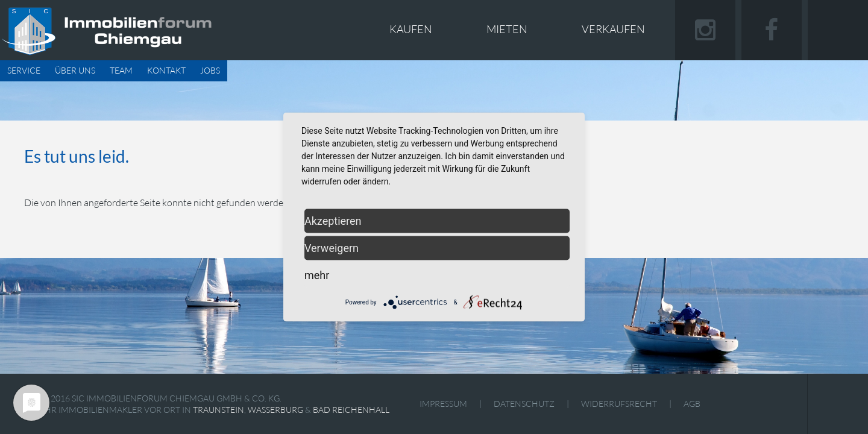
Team (121, 70)
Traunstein (219, 410)
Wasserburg (275, 410)
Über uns (75, 70)
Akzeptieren (333, 221)
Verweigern (332, 248)
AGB (692, 404)
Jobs (210, 70)
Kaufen (411, 29)
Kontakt (166, 70)
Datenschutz (524, 404)
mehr (317, 275)
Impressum (443, 404)
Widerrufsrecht (619, 404)
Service (24, 70)
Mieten (507, 29)
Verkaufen (613, 29)
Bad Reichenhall (351, 410)
